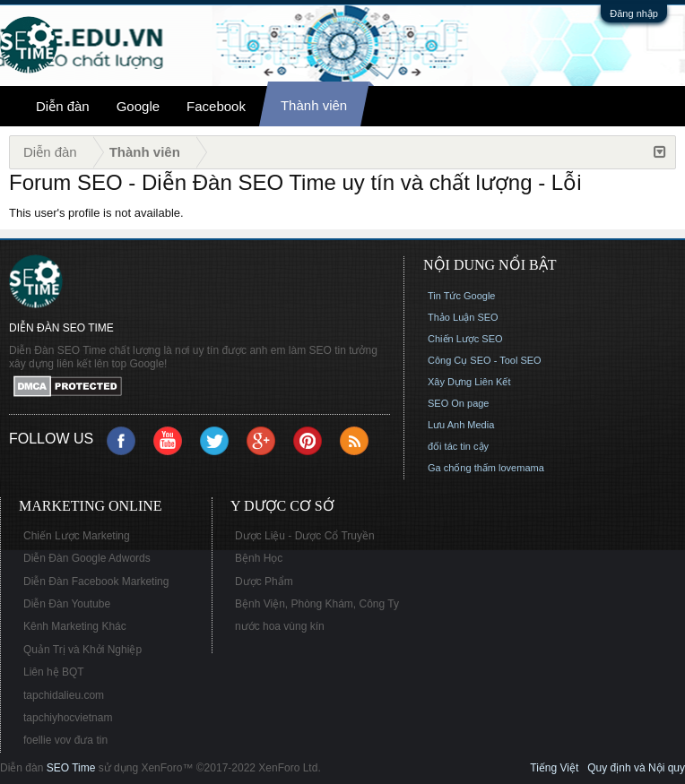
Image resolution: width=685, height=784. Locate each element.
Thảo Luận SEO (463, 317)
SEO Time (71, 768)
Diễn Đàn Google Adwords (87, 558)
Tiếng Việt (554, 768)
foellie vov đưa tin (65, 740)
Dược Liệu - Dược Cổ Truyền (305, 536)
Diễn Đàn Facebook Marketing (96, 582)
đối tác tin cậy (458, 446)
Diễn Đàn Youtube (67, 604)
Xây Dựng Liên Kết (469, 382)
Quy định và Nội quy (636, 768)
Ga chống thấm (462, 468)
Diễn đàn (63, 106)
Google (138, 106)
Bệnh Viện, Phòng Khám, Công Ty (317, 604)
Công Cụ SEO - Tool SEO (485, 360)
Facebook (216, 106)
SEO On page (459, 403)
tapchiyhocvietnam (68, 718)
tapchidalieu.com (64, 695)
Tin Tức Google (461, 296)
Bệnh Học (259, 558)
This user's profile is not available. (96, 213)
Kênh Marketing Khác (75, 626)
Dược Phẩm (264, 582)
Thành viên (314, 105)
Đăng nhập (634, 13)
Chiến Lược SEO (465, 339)
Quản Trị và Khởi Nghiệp (82, 650)
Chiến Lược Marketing (77, 536)
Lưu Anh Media (461, 425)
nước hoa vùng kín (280, 626)
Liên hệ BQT (54, 672)
